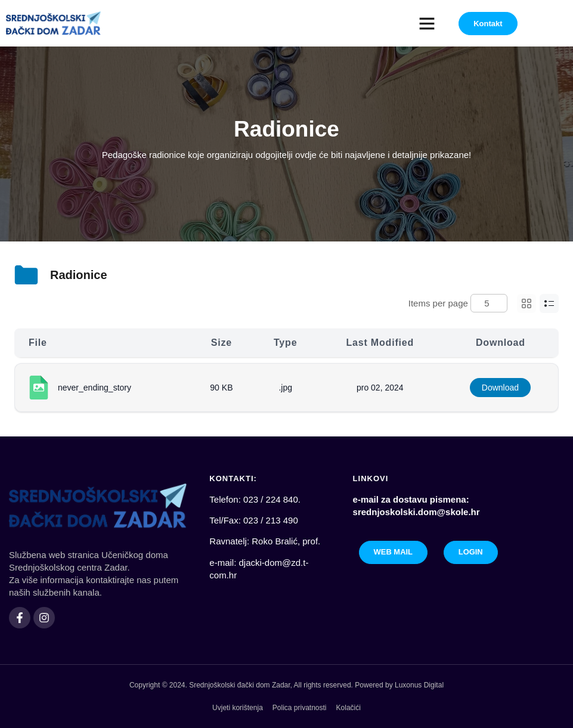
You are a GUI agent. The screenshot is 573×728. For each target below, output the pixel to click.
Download (500, 388)
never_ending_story (95, 388)
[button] (427, 23)
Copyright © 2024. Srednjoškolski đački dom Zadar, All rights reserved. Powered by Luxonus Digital (286, 685)
